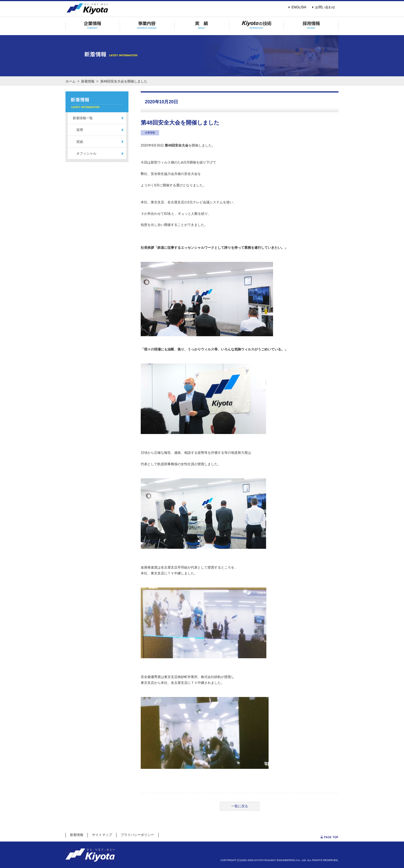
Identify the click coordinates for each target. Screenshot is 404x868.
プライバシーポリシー (137, 835)
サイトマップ (102, 835)
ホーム (70, 81)
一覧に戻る (240, 806)
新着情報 (88, 81)
